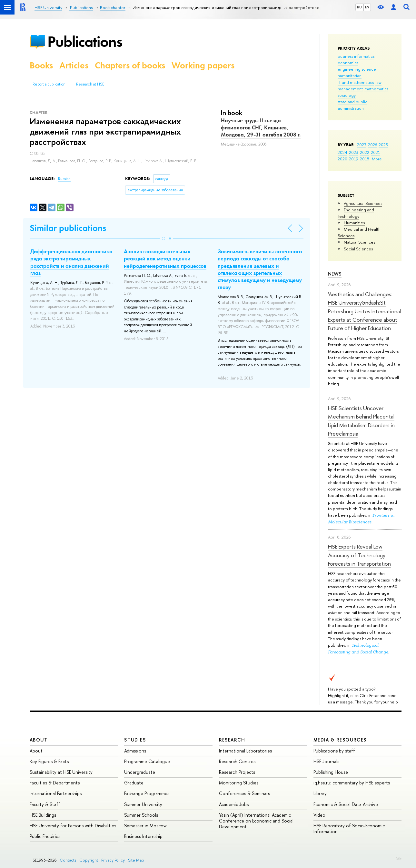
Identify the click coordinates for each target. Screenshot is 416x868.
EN (367, 7)
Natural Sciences (359, 242)
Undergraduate (140, 772)
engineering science (357, 69)
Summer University (143, 804)
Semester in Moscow (145, 826)
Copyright (89, 860)
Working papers (203, 65)
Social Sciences (358, 249)
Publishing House (331, 772)
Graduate (134, 783)
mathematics (376, 89)
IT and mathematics (356, 82)
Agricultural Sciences (363, 203)
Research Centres (237, 761)
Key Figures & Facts (49, 761)
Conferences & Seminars (244, 793)
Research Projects (237, 772)
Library (320, 793)
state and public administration (352, 105)
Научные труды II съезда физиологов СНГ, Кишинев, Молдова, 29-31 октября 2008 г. (261, 127)
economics (348, 63)
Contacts (68, 860)
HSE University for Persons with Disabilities (73, 826)
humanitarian (350, 76)
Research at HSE (90, 84)
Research (232, 740)
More (377, 159)
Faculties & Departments (55, 783)
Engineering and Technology (356, 213)
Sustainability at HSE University (61, 772)
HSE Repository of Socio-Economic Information (349, 828)
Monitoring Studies (239, 783)
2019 (354, 159)
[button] (163, 238)
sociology (347, 95)
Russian (64, 179)
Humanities (354, 223)
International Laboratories (245, 751)
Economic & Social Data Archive (346, 804)
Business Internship (143, 836)
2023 (354, 152)
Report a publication (49, 84)
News (335, 274)
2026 (372, 145)
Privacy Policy (113, 860)
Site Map (136, 860)
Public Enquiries (45, 836)
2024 (342, 152)
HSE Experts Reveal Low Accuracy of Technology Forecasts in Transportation (359, 555)
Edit (399, 859)
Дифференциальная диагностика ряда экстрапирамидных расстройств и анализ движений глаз (71, 262)
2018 (365, 159)
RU (359, 7)
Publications (85, 41)
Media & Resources (340, 740)
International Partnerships (56, 793)
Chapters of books (130, 65)
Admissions (135, 751)
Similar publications (68, 228)
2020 (342, 159)
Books (41, 65)
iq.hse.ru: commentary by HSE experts (352, 783)
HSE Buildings (43, 815)
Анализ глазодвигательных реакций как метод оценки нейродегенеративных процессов (165, 258)
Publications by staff (334, 751)
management (350, 89)
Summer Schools (141, 815)
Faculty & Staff (45, 804)
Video (319, 815)
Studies (135, 740)
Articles (74, 65)
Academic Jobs (234, 804)
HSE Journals (326, 761)
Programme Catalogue (147, 761)
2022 (365, 152)
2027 (362, 145)
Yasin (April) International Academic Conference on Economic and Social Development (256, 821)
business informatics (356, 56)
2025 (383, 145)
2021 (376, 152)
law (378, 82)
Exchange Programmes (147, 793)
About (39, 740)
